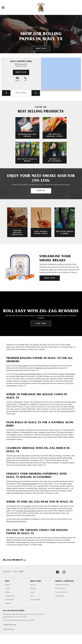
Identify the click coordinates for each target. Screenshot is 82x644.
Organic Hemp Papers (67, 374)
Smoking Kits (10, 596)
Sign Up (41, 191)
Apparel (8, 603)
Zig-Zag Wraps (36, 600)
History (33, 585)
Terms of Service (61, 592)
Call (25, 79)
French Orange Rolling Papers (30, 374)
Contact (33, 588)
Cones (7, 588)
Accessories (9, 600)
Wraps (7, 592)
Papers (8, 585)
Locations (7, 571)
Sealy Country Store (21, 62)
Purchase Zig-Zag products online (29, 511)
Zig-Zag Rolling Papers (14, 611)
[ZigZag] (41, 7)
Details (17, 79)
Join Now (41, 324)
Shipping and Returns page (16, 521)
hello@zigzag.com (10, 625)
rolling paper (23, 366)
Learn (32, 592)
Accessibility (60, 596)
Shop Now (41, 49)
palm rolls (37, 437)
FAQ (32, 596)
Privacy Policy (60, 588)
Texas (15, 571)
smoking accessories (29, 484)
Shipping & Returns (62, 585)
